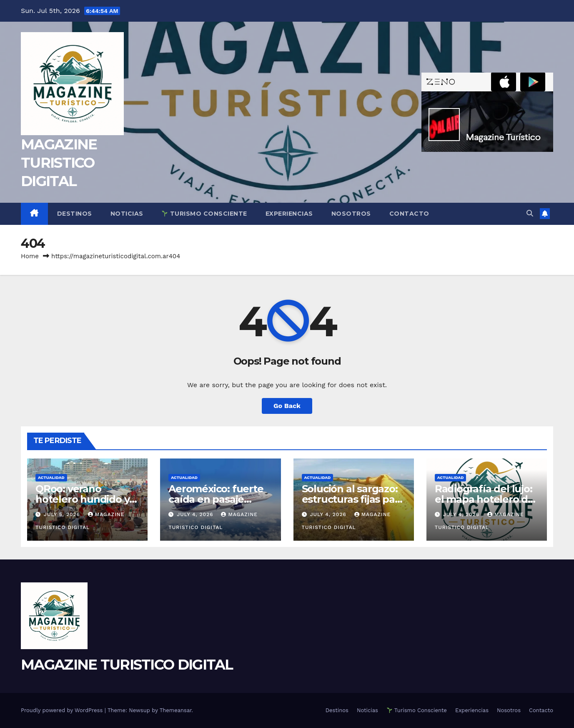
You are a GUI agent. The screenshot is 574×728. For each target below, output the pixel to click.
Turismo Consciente (204, 214)
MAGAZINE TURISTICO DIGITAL (59, 163)
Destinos (75, 214)
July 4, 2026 (196, 514)
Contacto (409, 214)
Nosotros (351, 214)
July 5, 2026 (63, 514)
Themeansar (176, 710)
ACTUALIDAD (51, 477)
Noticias (127, 214)
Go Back (287, 406)
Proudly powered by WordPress (63, 710)
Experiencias (289, 214)
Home (30, 256)
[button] (530, 213)
